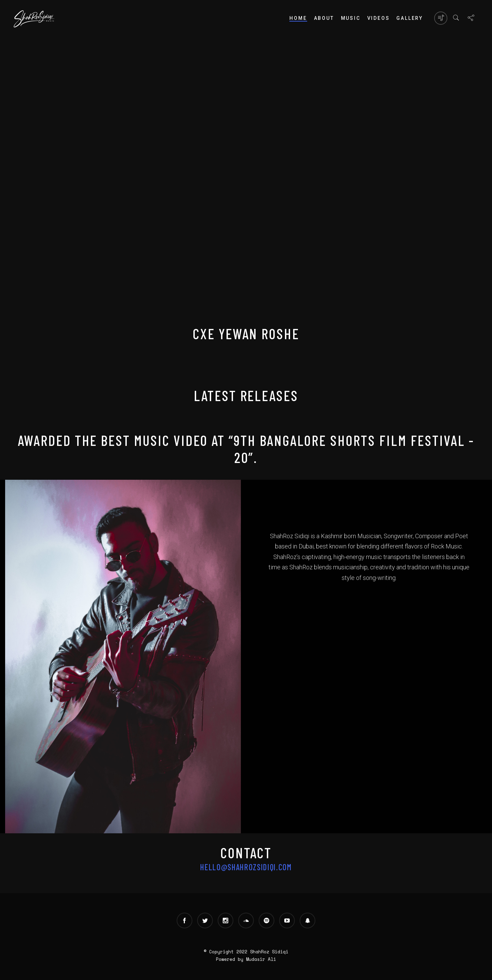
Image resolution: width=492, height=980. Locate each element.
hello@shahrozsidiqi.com (246, 867)
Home (298, 18)
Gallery (410, 18)
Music (351, 18)
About (324, 18)
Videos (379, 18)
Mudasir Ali (261, 959)
